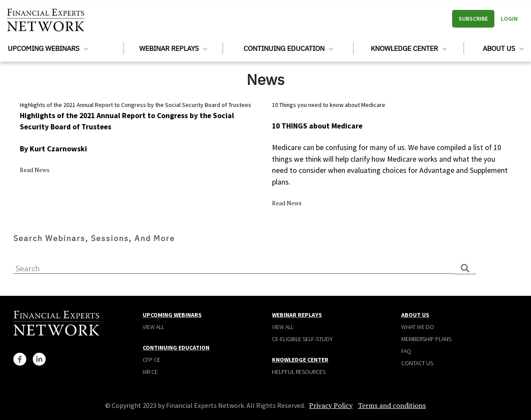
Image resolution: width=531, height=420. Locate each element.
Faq (406, 351)
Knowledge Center (408, 48)
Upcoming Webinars (48, 48)
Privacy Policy (331, 405)
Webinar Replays (173, 48)
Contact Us (417, 363)
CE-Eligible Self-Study (302, 339)
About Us (503, 48)
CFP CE (151, 360)
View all (153, 327)
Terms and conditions (392, 405)
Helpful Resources (299, 372)
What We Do (418, 327)
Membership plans (426, 339)
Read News (35, 170)
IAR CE (150, 372)
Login (509, 19)
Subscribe (473, 19)
